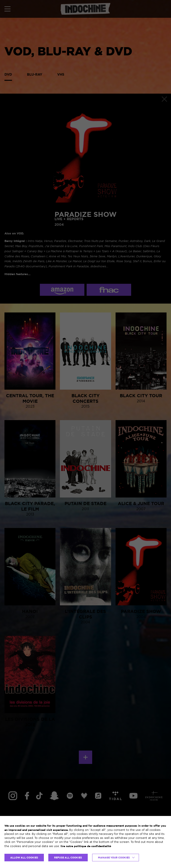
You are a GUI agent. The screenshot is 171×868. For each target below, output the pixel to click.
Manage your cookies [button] (114, 858)
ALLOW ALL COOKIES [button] (24, 858)
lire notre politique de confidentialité (86, 846)
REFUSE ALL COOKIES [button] (68, 858)
